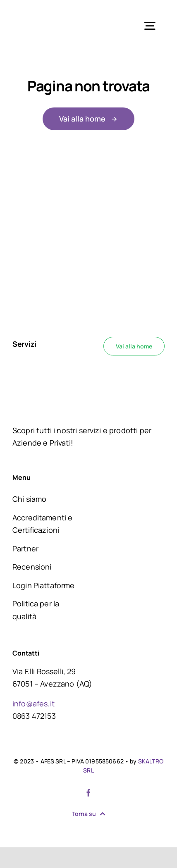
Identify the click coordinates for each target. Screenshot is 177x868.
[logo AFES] (48, 12)
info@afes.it (33, 703)
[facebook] (88, 793)
